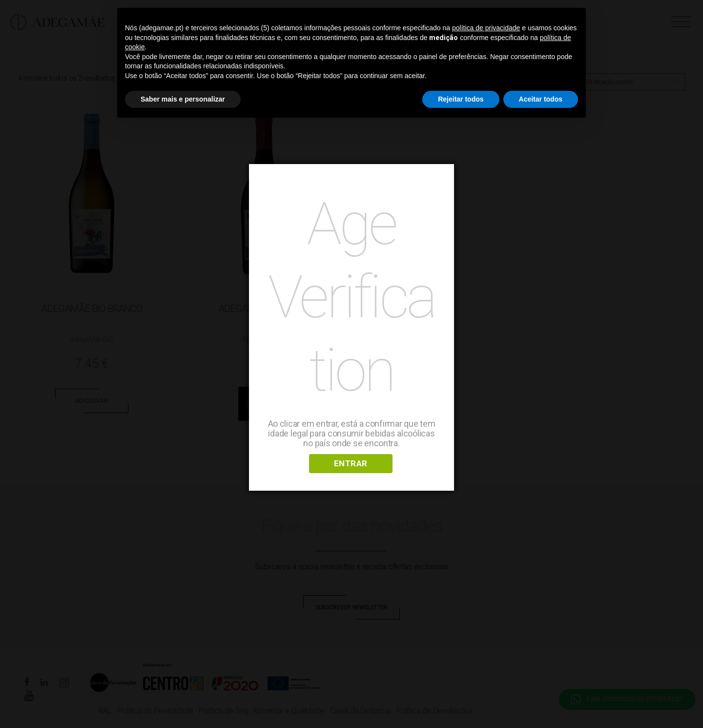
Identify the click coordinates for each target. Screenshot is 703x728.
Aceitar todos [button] (541, 99)
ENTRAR (351, 463)
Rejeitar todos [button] (461, 99)
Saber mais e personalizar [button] (183, 99)
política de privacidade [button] (486, 28)
